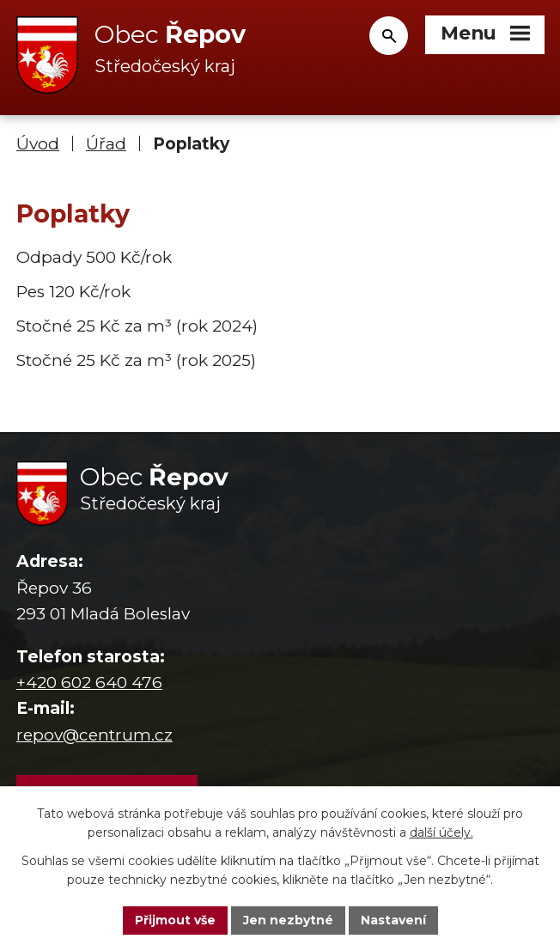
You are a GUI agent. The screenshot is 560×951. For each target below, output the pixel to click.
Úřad (106, 144)
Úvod (38, 144)
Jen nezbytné (288, 920)
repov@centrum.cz (94, 735)
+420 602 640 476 (89, 683)
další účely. (441, 833)
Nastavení (393, 920)
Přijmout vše (175, 920)
